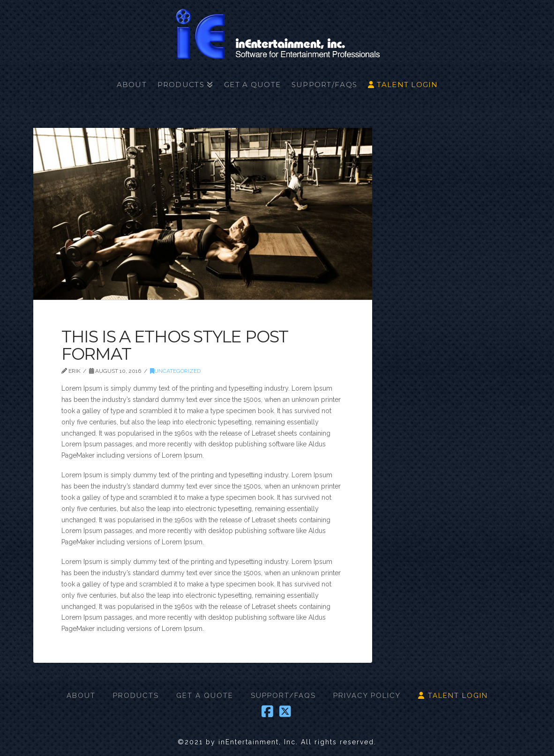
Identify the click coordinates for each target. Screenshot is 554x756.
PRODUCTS (136, 696)
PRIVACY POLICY (367, 696)
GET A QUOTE (205, 696)
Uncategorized (175, 371)
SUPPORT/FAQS (283, 696)
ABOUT (81, 696)
